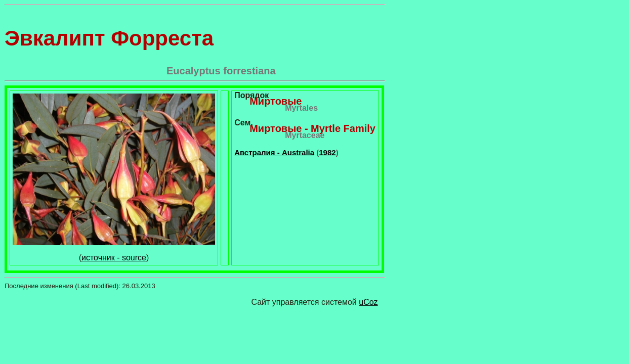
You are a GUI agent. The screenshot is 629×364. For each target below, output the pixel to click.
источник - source (114, 258)
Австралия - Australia (274, 152)
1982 (327, 152)
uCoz (368, 302)
